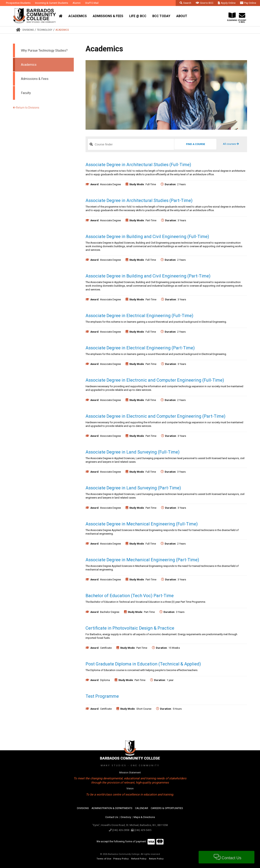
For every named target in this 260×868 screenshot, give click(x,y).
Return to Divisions (26, 108)
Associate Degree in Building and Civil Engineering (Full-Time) (147, 237)
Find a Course (195, 144)
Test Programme (102, 696)
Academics (62, 30)
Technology (45, 30)
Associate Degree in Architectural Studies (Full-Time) (138, 165)
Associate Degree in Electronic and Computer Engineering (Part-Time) (156, 416)
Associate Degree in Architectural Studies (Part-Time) (139, 200)
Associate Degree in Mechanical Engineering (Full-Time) (142, 524)
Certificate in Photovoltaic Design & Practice (130, 628)
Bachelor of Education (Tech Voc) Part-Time (130, 596)
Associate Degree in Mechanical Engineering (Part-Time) (142, 560)
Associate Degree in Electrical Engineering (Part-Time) (140, 348)
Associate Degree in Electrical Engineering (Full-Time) (139, 316)
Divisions (28, 30)
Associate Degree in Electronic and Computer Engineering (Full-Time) (155, 380)
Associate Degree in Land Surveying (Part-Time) (133, 488)
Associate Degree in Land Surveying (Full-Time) (133, 452)
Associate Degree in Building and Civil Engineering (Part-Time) (148, 276)
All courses (231, 144)
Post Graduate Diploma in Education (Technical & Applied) (143, 664)
